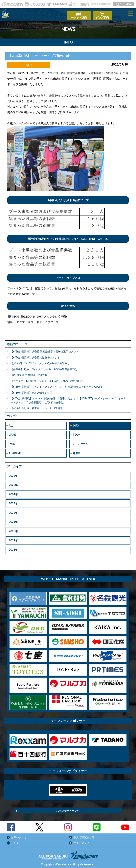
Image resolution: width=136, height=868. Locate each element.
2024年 (13, 492)
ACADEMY (15, 451)
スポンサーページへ (68, 809)
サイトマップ (81, 841)
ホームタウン (80, 442)
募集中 (77, 451)
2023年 (13, 501)
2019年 (13, 538)
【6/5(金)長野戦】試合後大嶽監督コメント (35, 355)
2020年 (13, 529)
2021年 (13, 520)
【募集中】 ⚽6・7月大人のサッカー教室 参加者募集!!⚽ (44, 367)
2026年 (13, 474)
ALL (11, 424)
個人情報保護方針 (84, 835)
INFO (76, 424)
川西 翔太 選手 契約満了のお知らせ (31, 373)
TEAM (76, 433)
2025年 (13, 483)
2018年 (13, 548)
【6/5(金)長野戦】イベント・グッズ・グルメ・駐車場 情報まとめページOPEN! (56, 385)
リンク (15, 841)
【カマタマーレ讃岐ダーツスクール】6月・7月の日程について (47, 379)
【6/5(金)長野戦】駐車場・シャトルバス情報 (37, 406)
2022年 (13, 511)
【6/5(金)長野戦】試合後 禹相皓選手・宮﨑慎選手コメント (45, 350)
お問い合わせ (19, 835)
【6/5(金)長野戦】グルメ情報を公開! (32, 391)
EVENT (13, 442)
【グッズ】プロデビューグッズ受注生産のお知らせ (40, 361)
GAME (12, 433)
